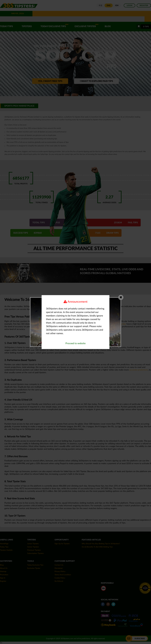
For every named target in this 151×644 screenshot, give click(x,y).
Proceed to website (75, 343)
